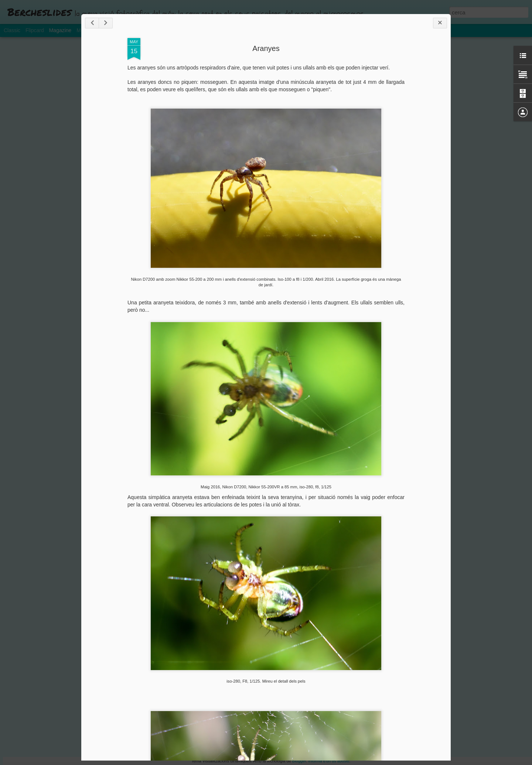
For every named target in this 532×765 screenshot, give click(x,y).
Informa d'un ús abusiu (329, 761)
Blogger (299, 761)
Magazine (60, 30)
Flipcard (35, 30)
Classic (12, 30)
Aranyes (266, 48)
